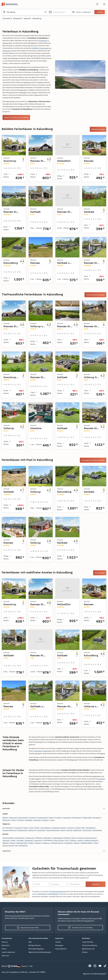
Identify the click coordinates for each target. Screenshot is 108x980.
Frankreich (33, 818)
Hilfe (30, 942)
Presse (4, 949)
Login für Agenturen (8, 952)
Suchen (100, 12)
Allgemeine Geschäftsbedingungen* (95, 974)
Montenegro (77, 818)
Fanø (31, 828)
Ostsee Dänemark (53, 830)
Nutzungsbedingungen (36, 949)
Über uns (5, 942)
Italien (51, 818)
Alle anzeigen (100, 573)
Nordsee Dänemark (9, 830)
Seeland (27, 18)
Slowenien (37, 820)
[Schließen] (104, 4)
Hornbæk (20, 840)
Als (4, 828)
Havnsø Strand (91, 838)
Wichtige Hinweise (35, 945)
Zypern (52, 820)
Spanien (46, 820)
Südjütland (77, 830)
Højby (13, 840)
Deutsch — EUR (25, 966)
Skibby (31, 843)
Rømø (63, 830)
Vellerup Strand (8, 845)
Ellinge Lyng (30, 838)
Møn (83, 828)
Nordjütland (91, 828)
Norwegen (97, 818)
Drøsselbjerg (20, 838)
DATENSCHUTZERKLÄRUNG (48, 894)
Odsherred (32, 830)
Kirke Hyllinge (59, 840)
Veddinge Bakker (87, 843)
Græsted (81, 838)
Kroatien (58, 818)
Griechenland (43, 818)
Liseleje (80, 840)
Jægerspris (38, 840)
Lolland (78, 828)
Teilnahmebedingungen (58, 891)
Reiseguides (59, 945)
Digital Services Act (88, 949)
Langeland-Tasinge (59, 828)
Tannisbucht (87, 830)
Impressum (5, 956)
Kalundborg (37, 18)
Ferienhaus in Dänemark (42, 751)
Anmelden (96, 884)
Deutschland (23, 818)
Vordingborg (23, 845)
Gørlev (74, 838)
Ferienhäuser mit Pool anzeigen (93, 460)
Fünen (37, 828)
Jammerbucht (45, 828)
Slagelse (38, 843)
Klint (67, 840)
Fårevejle (39, 838)
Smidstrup (46, 843)
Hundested (29, 840)
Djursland (18, 828)
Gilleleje (67, 838)
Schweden (29, 820)
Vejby (96, 843)
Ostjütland (41, 830)
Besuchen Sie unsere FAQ (28, 928)
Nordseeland (22, 830)
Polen (14, 820)
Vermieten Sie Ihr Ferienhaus (80, 928)
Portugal (21, 820)
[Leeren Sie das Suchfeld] (45, 12)
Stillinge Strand (57, 843)
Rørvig (13, 843)
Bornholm (10, 828)
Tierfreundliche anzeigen (95, 295)
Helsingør (6, 840)
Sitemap (85, 952)
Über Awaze (6, 945)
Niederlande (87, 818)
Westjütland (97, 830)
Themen (58, 942)
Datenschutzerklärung (89, 945)
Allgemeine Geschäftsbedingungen (40, 952)
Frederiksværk (58, 838)
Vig (16, 845)
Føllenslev (48, 838)
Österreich (6, 820)
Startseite (6, 18)
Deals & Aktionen (61, 949)
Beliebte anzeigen (98, 129)
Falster (26, 828)
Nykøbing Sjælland (91, 840)
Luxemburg (67, 818)
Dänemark (17, 18)
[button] (59, 12)
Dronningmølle (8, 838)
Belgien (5, 818)
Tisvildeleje (68, 843)
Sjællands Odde (22, 843)
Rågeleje (6, 843)
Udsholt (77, 843)
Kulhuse (73, 840)
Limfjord (70, 828)
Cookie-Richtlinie (88, 942)
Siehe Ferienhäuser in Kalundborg (16, 117)
